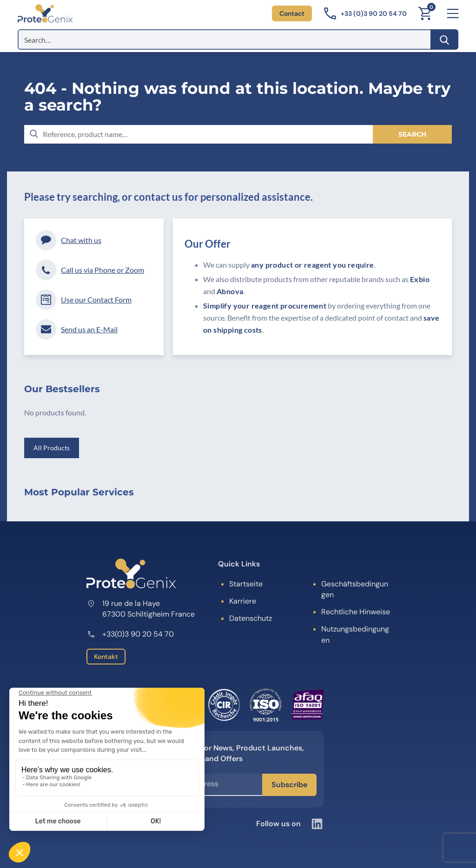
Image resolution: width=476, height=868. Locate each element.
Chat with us (69, 240)
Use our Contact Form (84, 300)
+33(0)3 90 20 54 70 (130, 634)
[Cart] (425, 13)
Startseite (246, 584)
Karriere (243, 601)
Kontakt (106, 657)
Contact (292, 13)
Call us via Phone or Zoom (90, 270)
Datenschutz (251, 618)
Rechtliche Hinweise (356, 612)
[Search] (444, 39)
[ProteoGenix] (45, 13)
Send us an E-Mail (77, 329)
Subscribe (289, 785)
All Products (52, 448)
